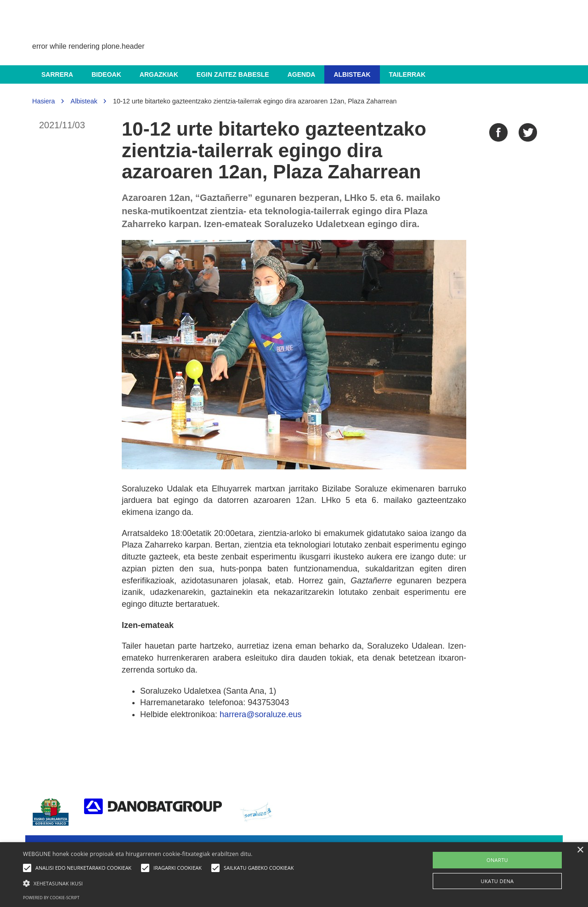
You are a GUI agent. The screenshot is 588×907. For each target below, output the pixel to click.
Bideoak (106, 74)
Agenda (302, 74)
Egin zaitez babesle (233, 74)
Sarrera (57, 74)
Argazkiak (159, 74)
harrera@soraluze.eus (260, 714)
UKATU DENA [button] (498, 881)
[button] (161, 883)
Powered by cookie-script (51, 898)
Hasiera (44, 101)
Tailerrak (407, 74)
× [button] (580, 850)
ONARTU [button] (497, 860)
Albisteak (352, 74)
